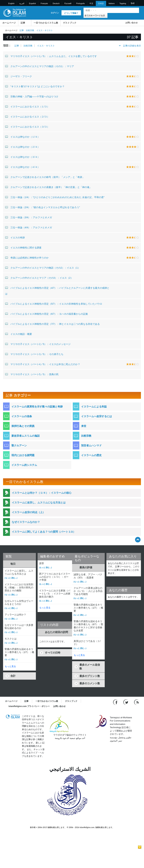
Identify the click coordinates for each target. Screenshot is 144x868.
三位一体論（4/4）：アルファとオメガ (29, 227)
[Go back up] (138, 540)
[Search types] (95, 15)
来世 (84, 426)
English (11, 3)
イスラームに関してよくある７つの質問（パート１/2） (44, 532)
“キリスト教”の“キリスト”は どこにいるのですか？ (35, 86)
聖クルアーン (19, 445)
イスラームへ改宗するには (97, 416)
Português (80, 3)
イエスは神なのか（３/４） (22, 157)
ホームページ (9, 23)
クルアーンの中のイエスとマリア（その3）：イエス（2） (39, 278)
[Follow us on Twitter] (126, 702)
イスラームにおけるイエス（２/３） (27, 116)
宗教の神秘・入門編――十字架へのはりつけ (32, 96)
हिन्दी (133, 3)
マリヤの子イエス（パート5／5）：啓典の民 (32, 374)
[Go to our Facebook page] (116, 702)
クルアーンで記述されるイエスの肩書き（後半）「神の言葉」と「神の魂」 (48, 187)
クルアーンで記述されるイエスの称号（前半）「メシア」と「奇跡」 (45, 177)
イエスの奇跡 (15, 237)
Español (32, 3)
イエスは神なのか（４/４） (22, 167)
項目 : (7, 46)
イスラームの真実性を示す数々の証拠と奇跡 (37, 407)
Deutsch (56, 3)
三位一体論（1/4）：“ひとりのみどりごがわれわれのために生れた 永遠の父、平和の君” (55, 197)
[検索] (136, 10)
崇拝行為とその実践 (23, 426)
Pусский (68, 3)
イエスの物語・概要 (19, 334)
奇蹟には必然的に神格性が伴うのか (27, 258)
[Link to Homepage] (15, 13)
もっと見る (10, 666)
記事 (23, 23)
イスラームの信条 (22, 416)
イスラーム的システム (24, 465)
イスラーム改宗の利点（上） (28, 512)
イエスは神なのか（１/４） (22, 137)
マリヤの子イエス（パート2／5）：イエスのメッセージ (38, 344)
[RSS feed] (136, 702)
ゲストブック (70, 23)
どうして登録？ (71, 13)
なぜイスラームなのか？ (26, 522)
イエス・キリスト (46, 46)
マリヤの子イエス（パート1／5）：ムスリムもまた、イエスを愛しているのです (51, 56)
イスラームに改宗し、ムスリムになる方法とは (39, 502)
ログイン (55, 13)
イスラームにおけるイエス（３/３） (27, 127)
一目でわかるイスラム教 (46, 23)
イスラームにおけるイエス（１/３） (27, 106)
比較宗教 (30, 30)
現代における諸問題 (23, 455)
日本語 (101, 3)
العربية (22, 3)
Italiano (112, 3)
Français (44, 3)
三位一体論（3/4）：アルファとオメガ (29, 217)
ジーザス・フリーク (19, 76)
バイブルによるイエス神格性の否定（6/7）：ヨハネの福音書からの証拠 (46, 314)
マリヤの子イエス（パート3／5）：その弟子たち (34, 354)
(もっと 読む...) (11, 578)
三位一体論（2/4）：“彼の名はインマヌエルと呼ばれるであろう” (43, 207)
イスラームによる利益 (94, 407)
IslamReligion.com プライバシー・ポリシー (29, 706)
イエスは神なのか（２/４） (22, 147)
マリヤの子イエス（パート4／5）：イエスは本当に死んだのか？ (43, 364)
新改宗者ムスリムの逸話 (26, 436)
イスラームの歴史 (91, 455)
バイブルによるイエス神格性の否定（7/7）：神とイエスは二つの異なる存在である (52, 324)
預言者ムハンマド (91, 445)
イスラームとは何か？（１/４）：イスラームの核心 (42, 493)
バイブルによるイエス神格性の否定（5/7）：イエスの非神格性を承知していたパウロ (54, 304)
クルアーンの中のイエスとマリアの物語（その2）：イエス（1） (43, 268)
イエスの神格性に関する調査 (23, 247)
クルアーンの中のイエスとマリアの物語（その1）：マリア (40, 66)
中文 (91, 3)
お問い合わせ (132, 23)
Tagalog (123, 3)
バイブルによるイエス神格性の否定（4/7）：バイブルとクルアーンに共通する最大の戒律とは (57, 290)
